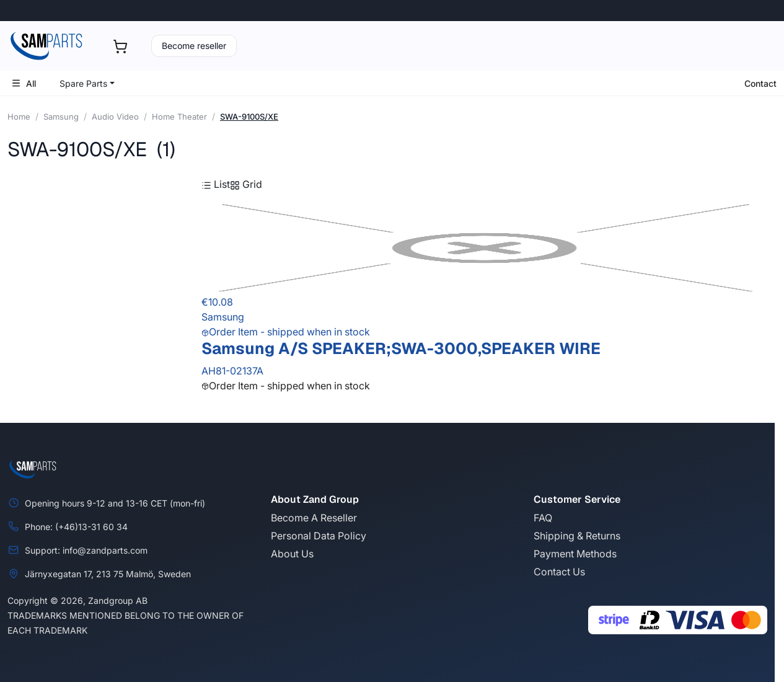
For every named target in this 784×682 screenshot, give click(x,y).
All (24, 83)
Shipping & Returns (577, 536)
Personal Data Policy (319, 536)
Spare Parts (83, 83)
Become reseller (194, 46)
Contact (760, 83)
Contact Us (559, 572)
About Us (292, 554)
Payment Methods (575, 554)
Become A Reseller (314, 518)
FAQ (543, 518)
